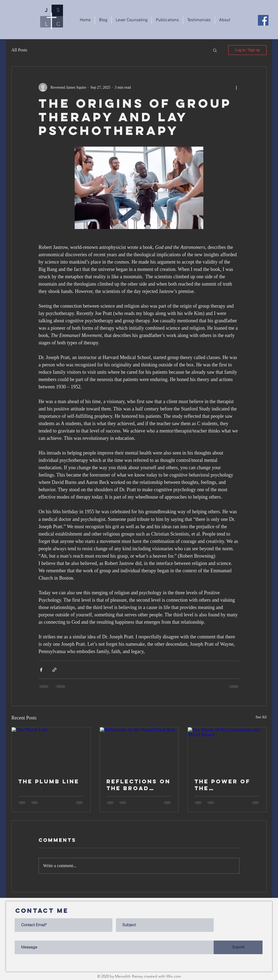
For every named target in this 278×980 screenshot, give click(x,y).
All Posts (19, 50)
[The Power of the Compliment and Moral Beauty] (227, 749)
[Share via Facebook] (41, 670)
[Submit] (238, 947)
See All (261, 717)
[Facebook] (263, 20)
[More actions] (236, 87)
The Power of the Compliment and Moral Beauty (222, 785)
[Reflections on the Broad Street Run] (139, 749)
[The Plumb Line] (51, 749)
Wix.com (174, 976)
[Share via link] (54, 670)
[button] (215, 50)
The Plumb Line (49, 781)
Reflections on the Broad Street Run (138, 785)
